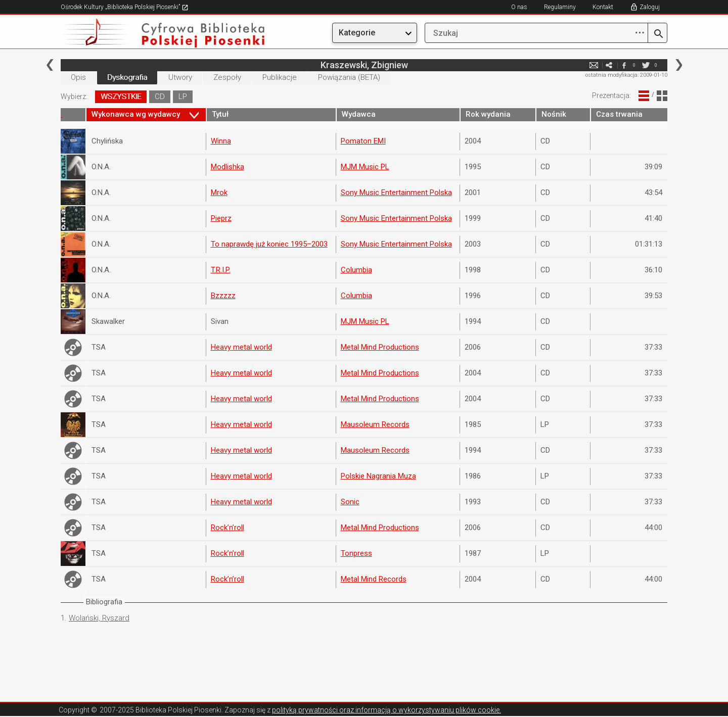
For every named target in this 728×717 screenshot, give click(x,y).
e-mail (594, 65)
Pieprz (221, 218)
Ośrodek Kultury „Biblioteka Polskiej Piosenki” (125, 7)
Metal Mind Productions (380, 347)
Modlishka (227, 167)
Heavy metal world (241, 347)
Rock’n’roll (227, 528)
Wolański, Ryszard (99, 618)
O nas (519, 7)
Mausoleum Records (375, 424)
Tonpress (356, 553)
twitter (646, 65)
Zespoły (227, 77)
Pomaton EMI (363, 141)
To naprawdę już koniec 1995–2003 (269, 244)
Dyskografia (127, 77)
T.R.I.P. (221, 270)
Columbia (356, 270)
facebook (624, 65)
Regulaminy (560, 7)
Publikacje (280, 77)
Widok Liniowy (644, 96)
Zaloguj (650, 7)
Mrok (219, 193)
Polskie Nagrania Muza (378, 476)
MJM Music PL (365, 167)
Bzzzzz (223, 296)
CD (160, 97)
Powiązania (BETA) (349, 77)
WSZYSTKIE (121, 97)
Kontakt (603, 7)
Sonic (350, 502)
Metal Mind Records (374, 579)
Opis (78, 77)
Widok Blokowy (662, 96)
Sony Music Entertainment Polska (396, 193)
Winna (221, 141)
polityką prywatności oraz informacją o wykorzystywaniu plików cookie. (386, 710)
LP (183, 97)
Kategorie (357, 33)
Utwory (180, 77)
